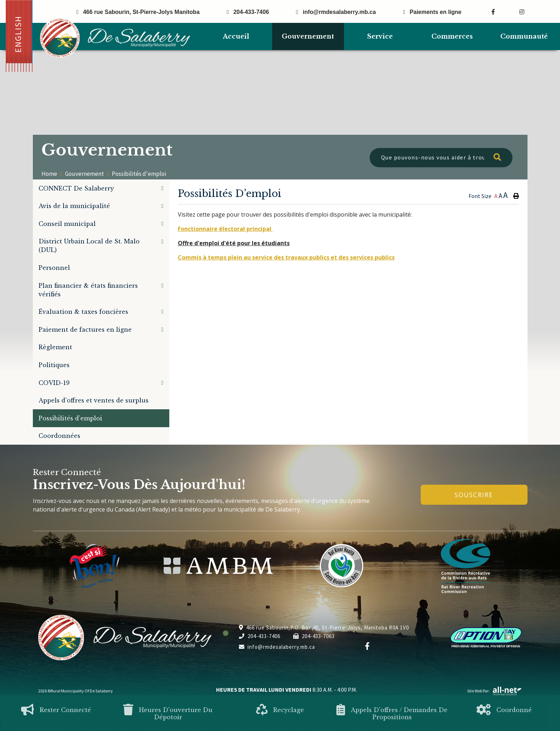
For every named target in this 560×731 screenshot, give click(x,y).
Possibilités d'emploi (139, 174)
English (18, 34)
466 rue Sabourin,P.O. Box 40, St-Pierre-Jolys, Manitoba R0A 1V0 (324, 628)
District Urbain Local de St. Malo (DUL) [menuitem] (89, 246)
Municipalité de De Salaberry (115, 38)
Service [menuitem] (380, 36)
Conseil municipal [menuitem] (67, 224)
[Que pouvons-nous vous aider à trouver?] (441, 158)
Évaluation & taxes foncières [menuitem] (83, 312)
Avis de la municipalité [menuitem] (74, 206)
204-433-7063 (314, 636)
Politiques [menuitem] (54, 365)
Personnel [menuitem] (54, 268)
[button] (162, 188)
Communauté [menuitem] (524, 36)
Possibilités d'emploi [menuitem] (70, 418)
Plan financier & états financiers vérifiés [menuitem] (88, 290)
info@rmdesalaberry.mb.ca (277, 647)
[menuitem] (236, 37)
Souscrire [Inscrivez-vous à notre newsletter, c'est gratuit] (474, 495)
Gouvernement (84, 174)
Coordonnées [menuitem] (59, 436)
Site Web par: (495, 691)
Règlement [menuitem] (55, 347)
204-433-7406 (260, 636)
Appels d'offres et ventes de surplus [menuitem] (94, 400)
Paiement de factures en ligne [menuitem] (85, 330)
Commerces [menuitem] (452, 36)
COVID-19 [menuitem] (54, 383)
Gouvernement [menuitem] (308, 36)
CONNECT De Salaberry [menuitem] (76, 188)
